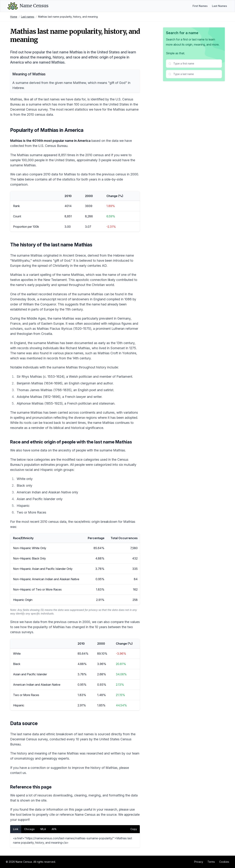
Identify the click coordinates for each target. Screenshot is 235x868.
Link (16, 829)
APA (54, 829)
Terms (211, 862)
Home (14, 17)
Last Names (219, 6)
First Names (200, 6)
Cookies (224, 862)
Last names (28, 17)
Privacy (199, 862)
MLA (43, 829)
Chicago (29, 829)
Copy (134, 829)
